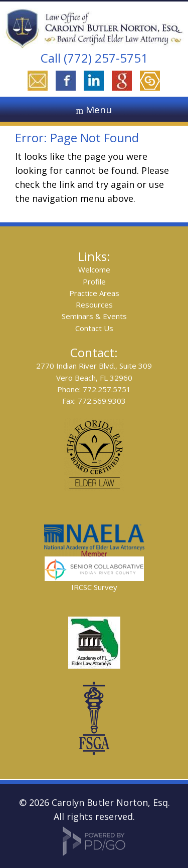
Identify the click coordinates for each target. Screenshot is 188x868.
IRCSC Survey (94, 587)
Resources (94, 305)
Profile (94, 281)
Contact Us (94, 328)
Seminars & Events (94, 316)
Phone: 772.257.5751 (94, 389)
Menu (99, 110)
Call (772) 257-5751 (94, 58)
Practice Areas (94, 293)
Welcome (94, 269)
